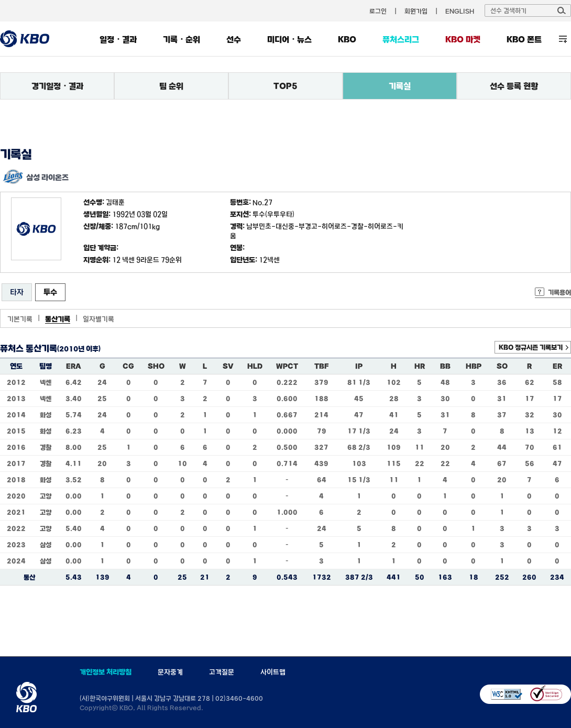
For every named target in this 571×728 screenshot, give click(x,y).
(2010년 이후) (79, 349)
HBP (474, 366)
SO (502, 366)
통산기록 (58, 319)
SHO (156, 366)
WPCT (287, 366)
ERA (74, 366)
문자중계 (170, 672)
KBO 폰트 (524, 39)
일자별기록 (98, 319)
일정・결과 (118, 39)
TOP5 (285, 86)
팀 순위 (171, 86)
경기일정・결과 (57, 86)
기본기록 (20, 319)
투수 (50, 292)
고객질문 (222, 672)
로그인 (378, 11)
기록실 (400, 86)
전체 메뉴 (563, 39)
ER (557, 366)
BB (445, 366)
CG (128, 366)
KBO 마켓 (463, 39)
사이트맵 (273, 672)
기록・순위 (182, 39)
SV (228, 366)
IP (359, 366)
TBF (321, 366)
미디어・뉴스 (289, 39)
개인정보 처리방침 (106, 672)
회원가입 (416, 11)
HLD (255, 366)
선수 (234, 39)
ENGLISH (460, 11)
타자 (17, 292)
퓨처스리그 (401, 39)
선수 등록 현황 (514, 86)
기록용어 (559, 292)
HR (420, 366)
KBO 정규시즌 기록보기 (531, 347)
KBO (347, 39)
